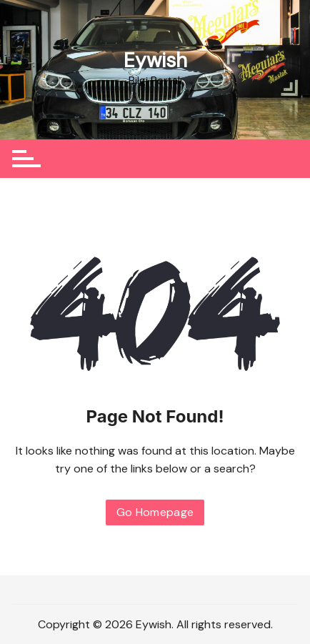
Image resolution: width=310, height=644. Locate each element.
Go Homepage (155, 512)
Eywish (155, 60)
